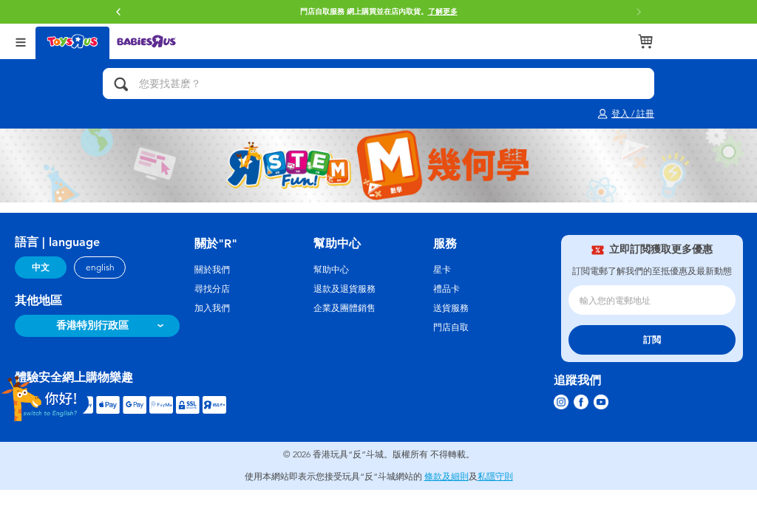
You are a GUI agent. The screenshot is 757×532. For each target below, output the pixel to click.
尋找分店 (212, 289)
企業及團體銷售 (344, 308)
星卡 (442, 270)
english (100, 267)
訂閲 (652, 340)
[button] (118, 12)
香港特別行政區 (92, 325)
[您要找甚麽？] (378, 83)
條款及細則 (447, 477)
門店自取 (451, 327)
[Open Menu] (21, 41)
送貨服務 (451, 308)
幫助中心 (331, 270)
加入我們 (212, 308)
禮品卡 (447, 289)
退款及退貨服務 (344, 289)
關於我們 (212, 270)
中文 (41, 267)
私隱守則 (495, 477)
